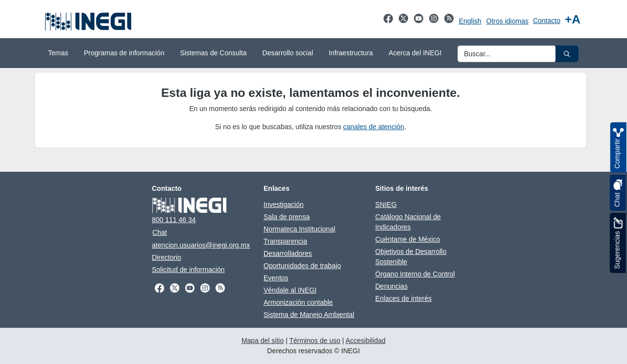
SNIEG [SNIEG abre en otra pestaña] (386, 205)
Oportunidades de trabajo (302, 266)
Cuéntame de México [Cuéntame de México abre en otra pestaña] (408, 239)
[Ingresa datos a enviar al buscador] (507, 54)
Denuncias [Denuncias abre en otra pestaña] (391, 286)
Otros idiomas (507, 21)
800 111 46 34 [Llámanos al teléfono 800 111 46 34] (174, 220)
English (470, 21)
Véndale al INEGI (290, 290)
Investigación (284, 205)
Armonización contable (298, 302)
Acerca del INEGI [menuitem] (415, 53)
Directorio (167, 257)
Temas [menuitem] (58, 53)
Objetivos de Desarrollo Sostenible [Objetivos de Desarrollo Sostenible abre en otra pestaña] (411, 257)
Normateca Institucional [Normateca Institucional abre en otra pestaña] (299, 229)
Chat (160, 232)
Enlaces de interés (403, 298)
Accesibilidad (365, 341)
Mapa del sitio (263, 341)
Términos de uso (314, 341)
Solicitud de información (188, 270)
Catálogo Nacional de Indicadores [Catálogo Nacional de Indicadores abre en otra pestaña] (408, 222)
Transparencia (285, 241)
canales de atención (374, 127)
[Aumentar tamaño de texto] (573, 19)
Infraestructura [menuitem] (351, 53)
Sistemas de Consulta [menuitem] (213, 53)
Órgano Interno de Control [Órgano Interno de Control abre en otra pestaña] (415, 274)
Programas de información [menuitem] (124, 53)
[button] (567, 54)
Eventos (276, 278)
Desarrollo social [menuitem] (288, 53)
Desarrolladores (288, 253)
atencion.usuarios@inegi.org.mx (201, 245)
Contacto (547, 21)
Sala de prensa (287, 217)
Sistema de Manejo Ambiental (309, 315)
